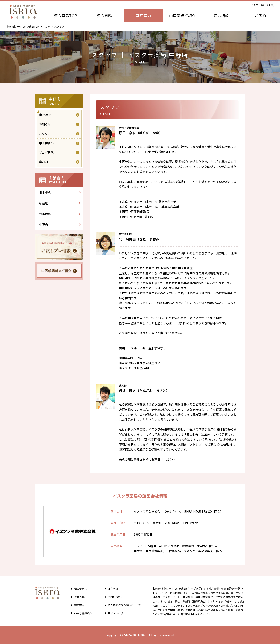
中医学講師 (46, 143)
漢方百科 (104, 16)
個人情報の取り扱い (124, 605)
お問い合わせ (114, 597)
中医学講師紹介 (182, 16)
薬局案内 (144, 16)
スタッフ (45, 134)
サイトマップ (114, 613)
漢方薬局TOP (66, 16)
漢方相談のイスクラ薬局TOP (23, 26)
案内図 (43, 162)
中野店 (47, 26)
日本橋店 (45, 192)
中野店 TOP (47, 115)
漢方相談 (221, 16)
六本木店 (45, 214)
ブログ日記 (46, 152)
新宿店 (44, 203)
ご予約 (260, 16)
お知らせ (45, 124)
